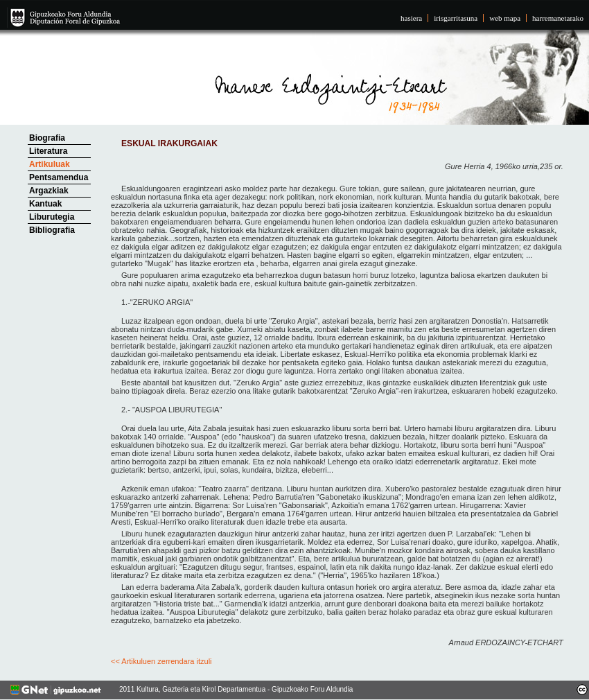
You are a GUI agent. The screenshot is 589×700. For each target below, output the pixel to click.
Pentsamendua (59, 177)
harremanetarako (558, 18)
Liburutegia (52, 217)
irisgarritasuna (456, 18)
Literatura (48, 151)
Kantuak (45, 204)
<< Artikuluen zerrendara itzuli (161, 661)
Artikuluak (50, 164)
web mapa (505, 18)
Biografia (47, 138)
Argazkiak (49, 191)
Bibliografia (52, 230)
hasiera (411, 18)
